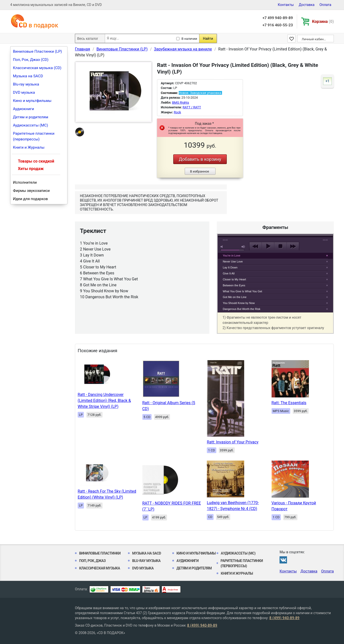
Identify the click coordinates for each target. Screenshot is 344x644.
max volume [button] (243, 247)
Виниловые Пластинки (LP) (37, 51)
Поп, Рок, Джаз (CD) (31, 60)
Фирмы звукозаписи (31, 191)
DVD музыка (24, 92)
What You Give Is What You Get (242, 291)
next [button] (293, 246)
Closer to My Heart (234, 279)
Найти (208, 39)
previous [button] (256, 246)
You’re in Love (232, 256)
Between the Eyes (234, 285)
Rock (177, 112)
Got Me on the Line (235, 297)
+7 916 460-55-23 (278, 25)
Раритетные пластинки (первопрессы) (34, 136)
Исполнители (25, 182)
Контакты (286, 5)
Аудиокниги (24, 109)
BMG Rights (180, 103)
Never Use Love (233, 261)
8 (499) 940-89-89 (284, 618)
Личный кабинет (314, 39)
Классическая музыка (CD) (37, 68)
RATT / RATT (192, 107)
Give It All (229, 273)
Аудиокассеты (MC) (30, 125)
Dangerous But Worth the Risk (242, 309)
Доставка (307, 5)
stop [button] (280, 246)
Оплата (325, 5)
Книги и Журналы (29, 147)
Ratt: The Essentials (289, 403)
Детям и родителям (31, 117)
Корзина (323, 21)
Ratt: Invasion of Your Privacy (233, 442)
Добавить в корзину (200, 159)
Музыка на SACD (28, 76)
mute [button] (223, 247)
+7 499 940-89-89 (278, 18)
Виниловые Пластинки (100, 553)
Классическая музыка (100, 568)
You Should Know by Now (239, 303)
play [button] (275, 201)
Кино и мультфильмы (32, 101)
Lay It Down (230, 267)
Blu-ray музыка (26, 84)
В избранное (199, 171)
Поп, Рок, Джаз (92, 561)
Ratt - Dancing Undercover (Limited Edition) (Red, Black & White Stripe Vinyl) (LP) (104, 401)
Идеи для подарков (30, 199)
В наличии (189, 39)
